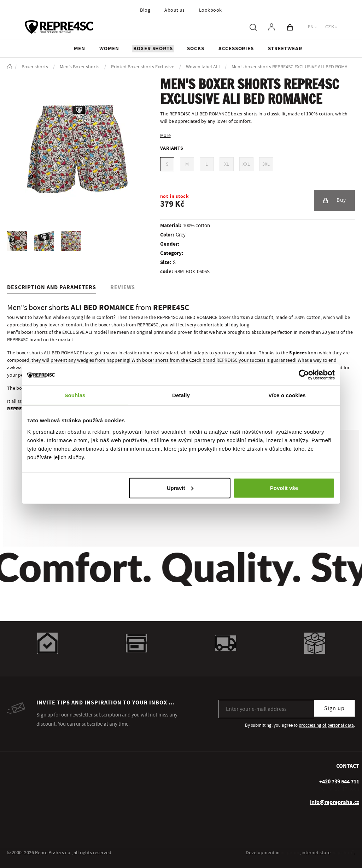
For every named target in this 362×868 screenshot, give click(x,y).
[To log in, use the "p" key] (271, 27)
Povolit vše (284, 488)
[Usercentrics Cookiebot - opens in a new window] (304, 375)
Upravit (180, 488)
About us (175, 10)
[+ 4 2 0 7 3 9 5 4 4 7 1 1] (339, 782)
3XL (266, 164)
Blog (145, 10)
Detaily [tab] (181, 395)
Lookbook (211, 10)
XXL (246, 164)
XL (227, 164)
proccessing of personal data (326, 725)
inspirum (290, 853)
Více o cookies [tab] (287, 395)
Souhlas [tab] (75, 395)
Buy (334, 200)
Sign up (334, 708)
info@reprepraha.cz (335, 802)
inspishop (343, 853)
